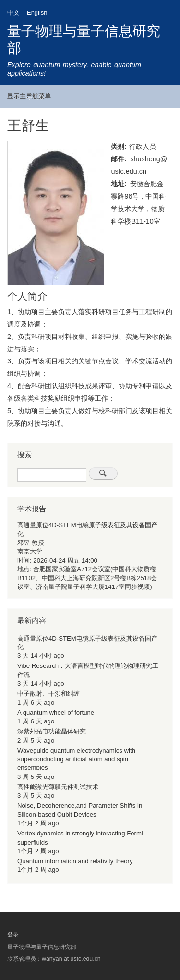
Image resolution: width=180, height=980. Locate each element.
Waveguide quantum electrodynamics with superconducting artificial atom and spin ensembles (76, 759)
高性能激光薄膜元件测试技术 (58, 787)
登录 (13, 935)
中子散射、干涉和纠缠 (48, 693)
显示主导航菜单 (29, 96)
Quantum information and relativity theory (75, 861)
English (37, 13)
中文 (13, 13)
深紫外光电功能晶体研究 (52, 731)
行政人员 (143, 146)
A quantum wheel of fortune (56, 713)
